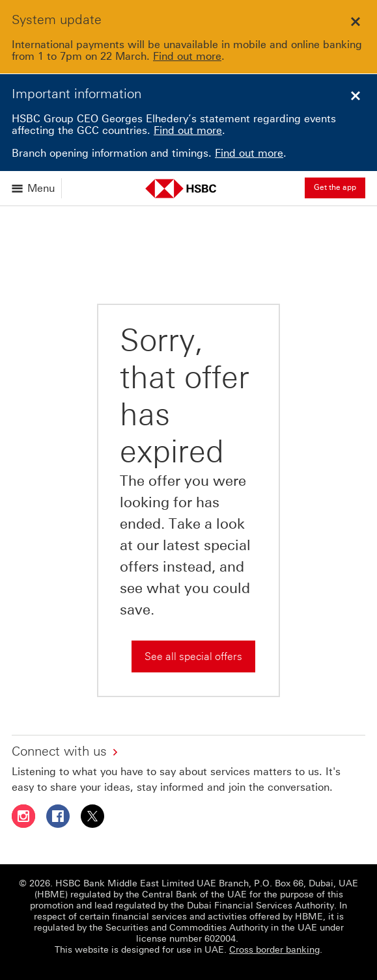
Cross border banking (274, 950)
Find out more (187, 56)
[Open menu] (34, 188)
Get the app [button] (335, 187)
